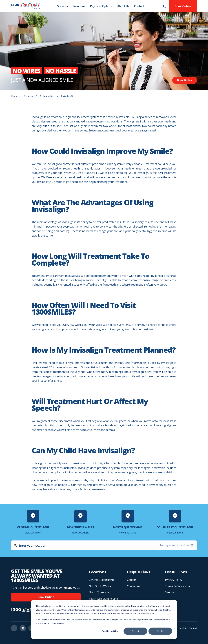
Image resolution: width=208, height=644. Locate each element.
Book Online (185, 80)
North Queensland (100, 592)
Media (183, 628)
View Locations (33, 533)
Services (62, 6)
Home (14, 96)
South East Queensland (103, 599)
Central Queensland (101, 580)
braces (85, 117)
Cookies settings (111, 631)
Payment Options (101, 6)
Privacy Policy (174, 580)
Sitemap (170, 592)
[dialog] (104, 619)
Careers (132, 580)
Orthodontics (47, 96)
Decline (160, 631)
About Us (123, 6)
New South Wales (100, 586)
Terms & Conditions (178, 586)
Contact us (134, 586)
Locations (79, 6)
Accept (135, 631)
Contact (139, 6)
